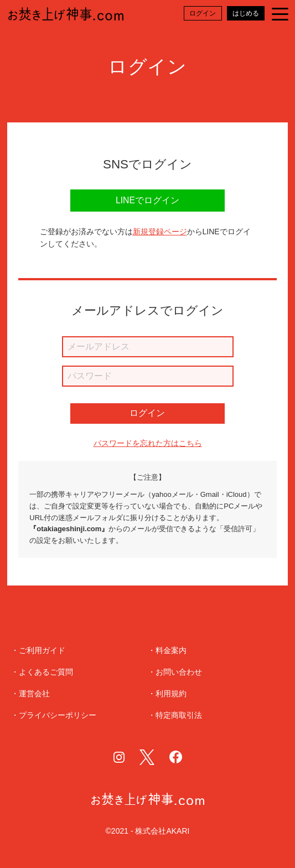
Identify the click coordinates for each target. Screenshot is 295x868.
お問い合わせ (179, 672)
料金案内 (171, 651)
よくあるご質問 (46, 672)
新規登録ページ (160, 232)
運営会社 (34, 694)
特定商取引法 (179, 715)
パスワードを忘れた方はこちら (148, 443)
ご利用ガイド (42, 651)
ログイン (147, 413)
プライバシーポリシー (58, 715)
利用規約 (171, 694)
